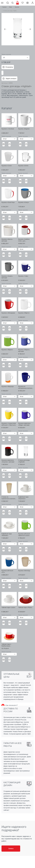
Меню (3, 3)
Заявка (11, 848)
